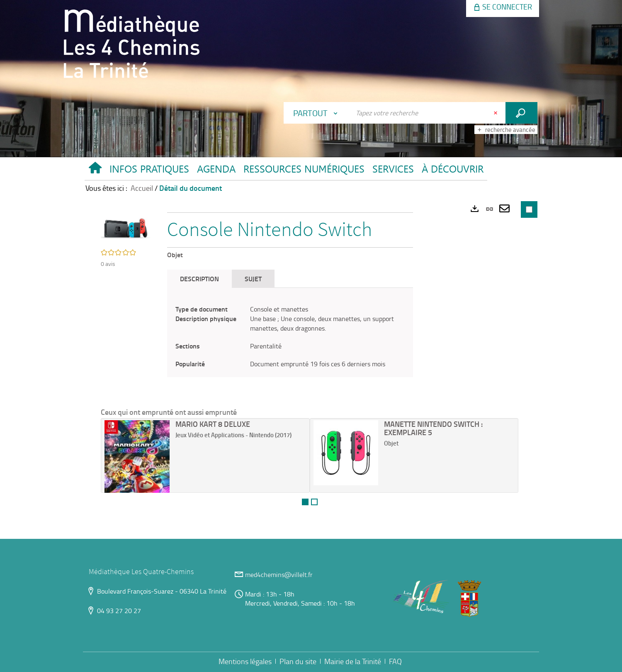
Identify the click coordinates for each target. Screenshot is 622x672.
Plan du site (298, 661)
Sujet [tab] (253, 279)
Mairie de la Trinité (353, 661)
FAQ (395, 661)
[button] (149, 171)
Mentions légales (245, 661)
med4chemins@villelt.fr (279, 575)
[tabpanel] (290, 336)
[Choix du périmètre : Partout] (317, 113)
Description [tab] (199, 279)
